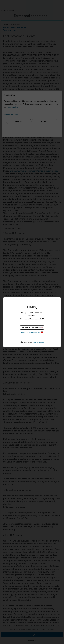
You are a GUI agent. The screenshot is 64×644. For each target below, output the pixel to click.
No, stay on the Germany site (32, 332)
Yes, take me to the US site (32, 327)
